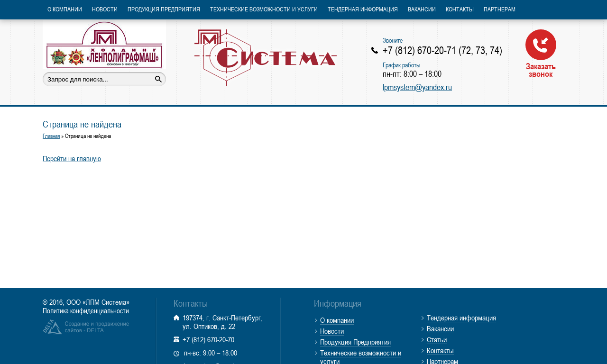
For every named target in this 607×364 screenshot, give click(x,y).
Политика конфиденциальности (86, 311)
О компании (65, 9)
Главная (51, 136)
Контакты (460, 9)
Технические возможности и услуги (264, 9)
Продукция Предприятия (164, 9)
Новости (105, 9)
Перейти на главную (72, 158)
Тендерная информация (363, 9)
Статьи (437, 339)
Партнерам (500, 9)
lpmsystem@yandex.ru (417, 87)
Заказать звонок (541, 54)
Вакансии (422, 9)
